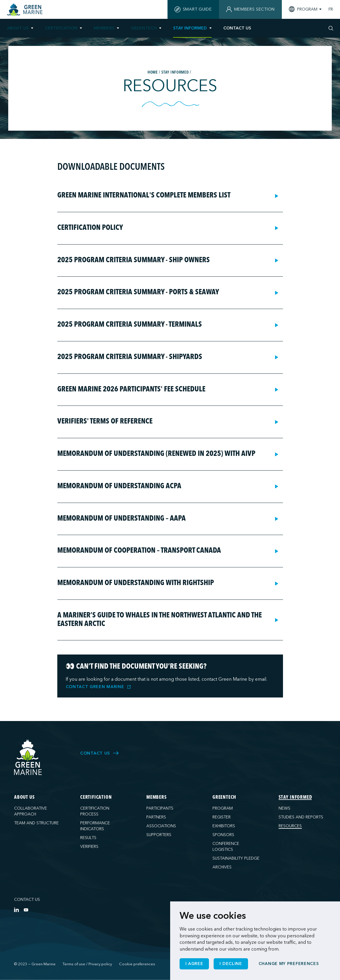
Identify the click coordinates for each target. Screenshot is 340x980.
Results (88, 838)
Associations (161, 826)
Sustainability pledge (236, 858)
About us (18, 28)
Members (104, 28)
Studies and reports (301, 817)
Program (223, 808)
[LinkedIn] (16, 910)
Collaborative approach (31, 811)
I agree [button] (194, 964)
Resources (290, 826)
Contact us (27, 900)
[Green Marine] (28, 758)
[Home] (26, 10)
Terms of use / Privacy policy (87, 964)
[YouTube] (26, 910)
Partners (156, 817)
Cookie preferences (137, 964)
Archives (222, 867)
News (284, 808)
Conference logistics (226, 847)
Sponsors (223, 835)
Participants (160, 808)
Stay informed (190, 28)
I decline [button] (231, 964)
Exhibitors (224, 826)
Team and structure (36, 823)
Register (222, 817)
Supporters (159, 835)
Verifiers (89, 847)
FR (331, 9)
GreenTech (144, 28)
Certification (61, 28)
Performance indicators (95, 826)
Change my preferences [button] (289, 964)
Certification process (95, 811)
